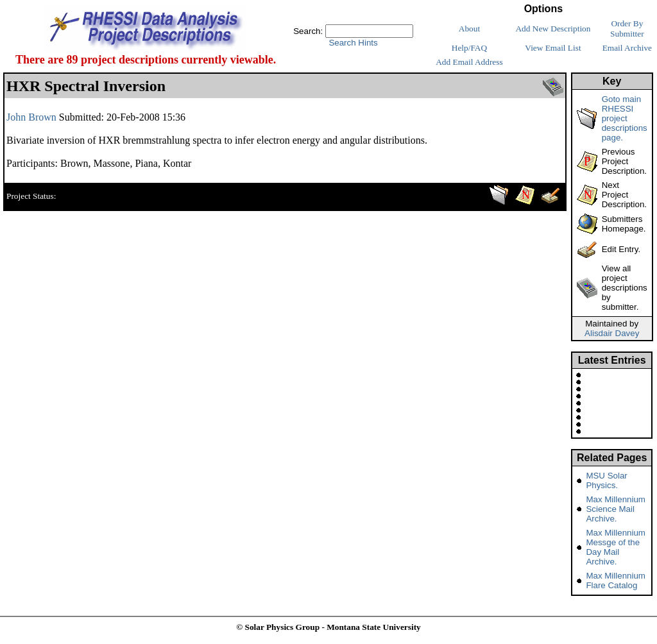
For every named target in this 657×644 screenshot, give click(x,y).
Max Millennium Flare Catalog (616, 580)
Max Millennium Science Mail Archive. (616, 509)
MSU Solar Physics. (606, 480)
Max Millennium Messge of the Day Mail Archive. (616, 547)
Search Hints (353, 43)
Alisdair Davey (612, 333)
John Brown (31, 117)
